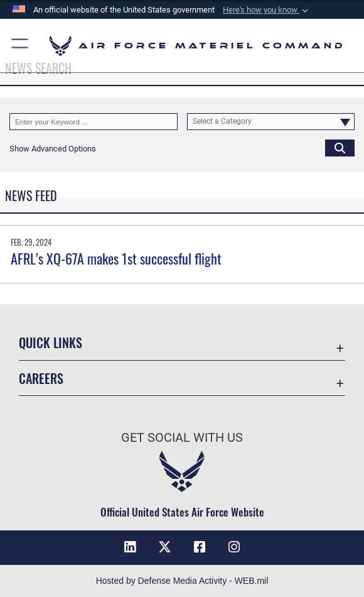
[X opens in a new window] (164, 547)
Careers (41, 378)
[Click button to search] (340, 148)
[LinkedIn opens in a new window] (130, 547)
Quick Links (51, 342)
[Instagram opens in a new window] (234, 547)
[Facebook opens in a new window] (200, 547)
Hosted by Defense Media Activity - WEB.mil (182, 581)
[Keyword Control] (94, 122)
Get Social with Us (182, 437)
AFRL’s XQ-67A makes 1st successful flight (116, 258)
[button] (267, 10)
